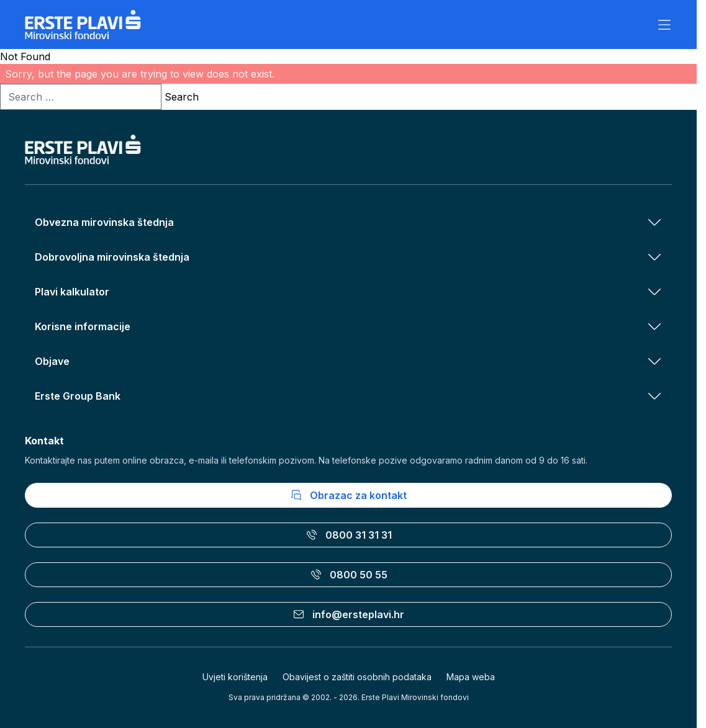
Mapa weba (471, 677)
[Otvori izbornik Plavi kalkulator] (654, 292)
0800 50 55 (349, 575)
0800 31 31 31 (349, 535)
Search (182, 97)
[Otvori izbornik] (664, 25)
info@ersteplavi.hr (348, 614)
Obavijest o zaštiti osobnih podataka (357, 677)
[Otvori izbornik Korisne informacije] (654, 326)
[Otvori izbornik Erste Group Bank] (654, 396)
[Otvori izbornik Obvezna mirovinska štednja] (654, 222)
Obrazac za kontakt (348, 495)
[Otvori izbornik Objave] (654, 361)
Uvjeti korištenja (235, 677)
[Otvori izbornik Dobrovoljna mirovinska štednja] (654, 257)
